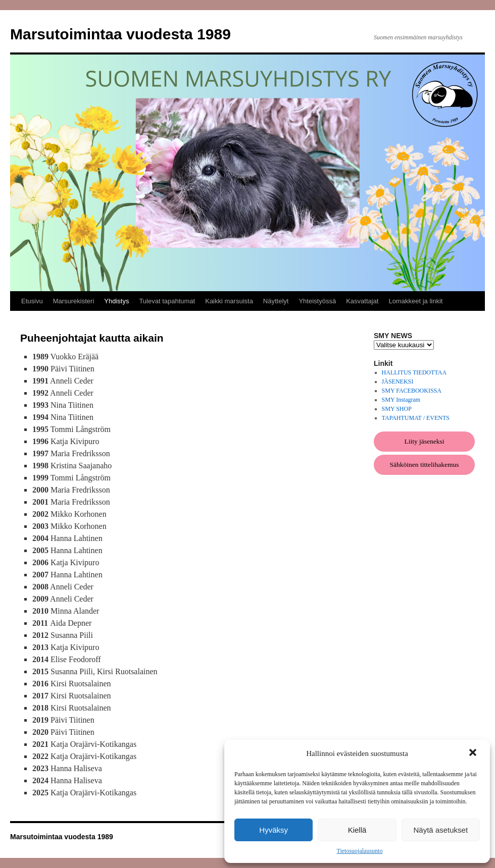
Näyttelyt (276, 301)
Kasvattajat (362, 301)
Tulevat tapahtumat (167, 301)
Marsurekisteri (74, 301)
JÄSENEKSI (398, 382)
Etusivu (32, 301)
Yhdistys (116, 301)
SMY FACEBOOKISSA (412, 391)
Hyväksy (274, 830)
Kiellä (357, 830)
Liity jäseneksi (424, 441)
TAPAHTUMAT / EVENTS (416, 418)
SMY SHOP (397, 409)
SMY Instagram (401, 400)
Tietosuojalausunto (360, 851)
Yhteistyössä (317, 301)
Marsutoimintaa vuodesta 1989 (120, 34)
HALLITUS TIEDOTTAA (414, 372)
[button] (474, 753)
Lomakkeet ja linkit (415, 301)
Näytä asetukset (441, 830)
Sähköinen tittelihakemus (425, 465)
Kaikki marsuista (229, 301)
